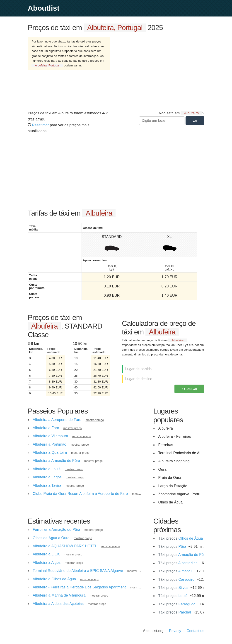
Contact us (196, 631)
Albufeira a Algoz (47, 563)
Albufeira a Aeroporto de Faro (57, 420)
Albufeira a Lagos (47, 477)
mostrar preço (95, 420)
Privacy (175, 631)
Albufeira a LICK (46, 554)
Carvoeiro (176, 579)
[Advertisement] (161, 71)
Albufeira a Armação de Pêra (56, 461)
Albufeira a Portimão (49, 444)
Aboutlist (43, 8)
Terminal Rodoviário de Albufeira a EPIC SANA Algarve (78, 571)
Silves (173, 588)
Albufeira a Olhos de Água (54, 579)
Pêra (172, 546)
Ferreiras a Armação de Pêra (56, 530)
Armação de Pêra (183, 555)
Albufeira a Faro (46, 428)
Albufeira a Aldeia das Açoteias (58, 604)
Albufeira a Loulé (47, 469)
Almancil (175, 571)
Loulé (173, 596)
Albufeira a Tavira (47, 485)
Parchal (175, 612)
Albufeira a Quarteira (50, 452)
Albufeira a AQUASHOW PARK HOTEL (65, 546)
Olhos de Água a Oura (51, 538)
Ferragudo (177, 604)
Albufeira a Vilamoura (50, 436)
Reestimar (38, 125)
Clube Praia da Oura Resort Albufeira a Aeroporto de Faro (80, 494)
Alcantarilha (178, 563)
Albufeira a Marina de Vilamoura (59, 595)
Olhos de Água (181, 538)
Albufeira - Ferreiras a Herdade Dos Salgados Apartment (79, 587)
